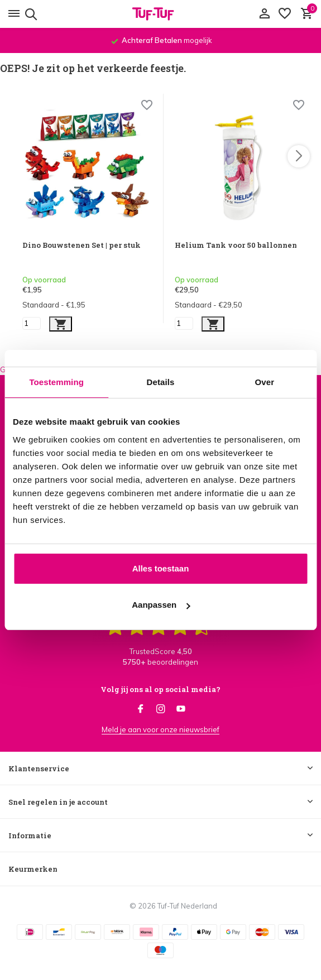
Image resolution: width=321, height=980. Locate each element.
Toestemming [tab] (56, 382)
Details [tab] (161, 382)
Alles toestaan (161, 568)
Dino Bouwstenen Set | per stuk (82, 245)
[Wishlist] (147, 106)
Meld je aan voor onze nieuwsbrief (160, 729)
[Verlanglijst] (285, 14)
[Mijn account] (264, 14)
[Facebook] (141, 709)
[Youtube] (181, 709)
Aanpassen (161, 605)
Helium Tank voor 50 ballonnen (236, 245)
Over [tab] (265, 382)
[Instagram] (161, 709)
